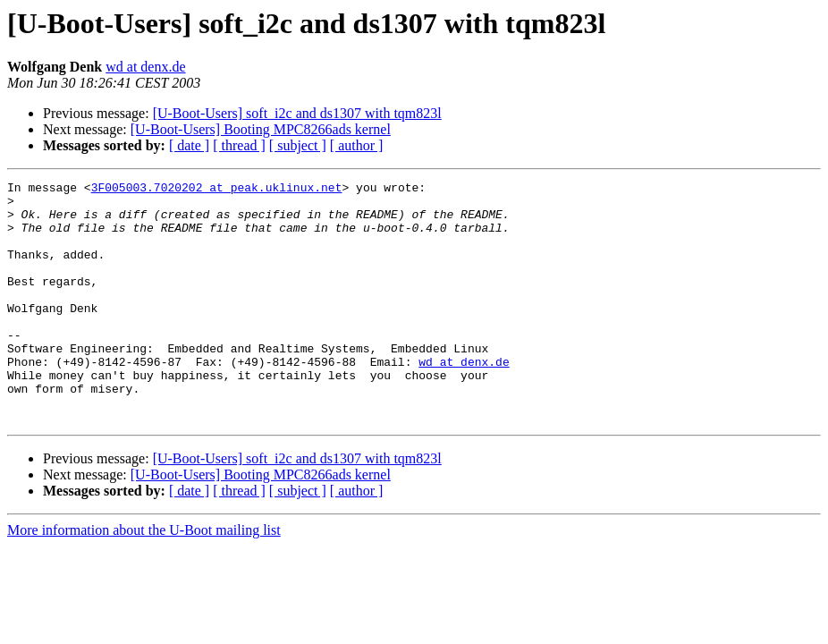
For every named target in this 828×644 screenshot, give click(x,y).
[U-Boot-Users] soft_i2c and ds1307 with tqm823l (297, 113)
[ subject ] (298, 145)
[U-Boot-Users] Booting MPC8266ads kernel (261, 129)
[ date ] (189, 145)
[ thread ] (239, 145)
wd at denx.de (145, 67)
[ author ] (357, 145)
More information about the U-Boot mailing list (144, 578)
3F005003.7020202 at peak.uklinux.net (217, 190)
